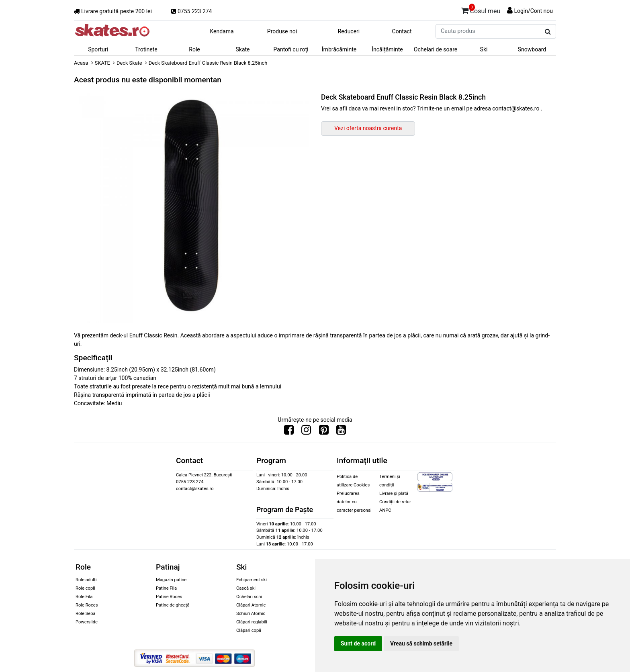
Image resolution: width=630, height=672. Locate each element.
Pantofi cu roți (291, 49)
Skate (242, 49)
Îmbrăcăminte (339, 49)
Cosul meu (481, 10)
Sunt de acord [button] (358, 643)
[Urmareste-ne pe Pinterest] (324, 432)
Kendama (222, 31)
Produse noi (282, 31)
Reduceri (349, 31)
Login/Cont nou (533, 11)
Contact (402, 31)
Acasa (81, 63)
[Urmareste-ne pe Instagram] (306, 432)
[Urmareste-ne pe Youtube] (341, 432)
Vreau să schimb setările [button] (421, 643)
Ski (484, 49)
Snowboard (532, 49)
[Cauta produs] (548, 32)
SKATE (102, 63)
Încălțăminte (387, 49)
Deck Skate (129, 63)
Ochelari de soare (436, 49)
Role (194, 49)
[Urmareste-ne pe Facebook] (289, 432)
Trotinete (146, 49)
